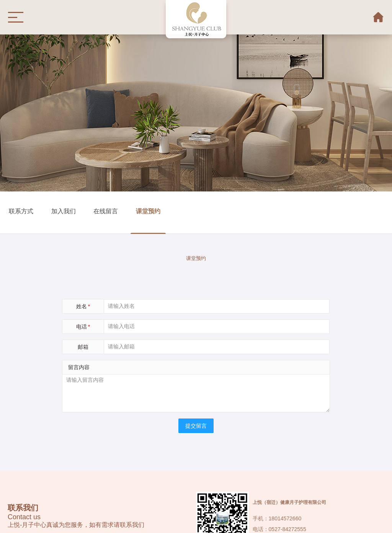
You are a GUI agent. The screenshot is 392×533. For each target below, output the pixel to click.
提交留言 (196, 426)
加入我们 (64, 211)
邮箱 (83, 347)
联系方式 (21, 211)
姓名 (83, 306)
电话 (83, 327)
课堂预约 (148, 211)
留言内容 (79, 367)
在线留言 (106, 211)
